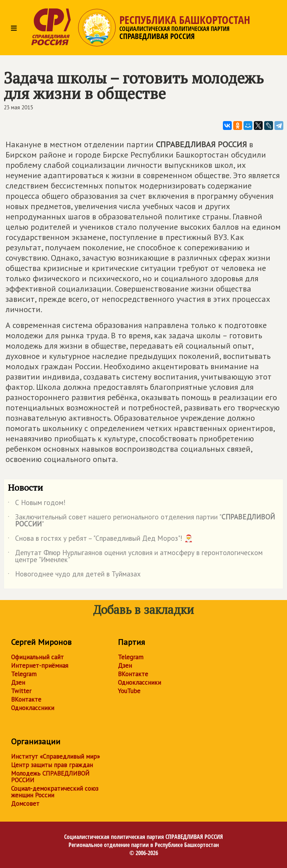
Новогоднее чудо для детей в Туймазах (74, 575)
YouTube (129, 691)
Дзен (18, 682)
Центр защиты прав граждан (52, 765)
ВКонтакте (26, 699)
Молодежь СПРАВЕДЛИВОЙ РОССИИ (50, 777)
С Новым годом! (37, 504)
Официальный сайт (37, 657)
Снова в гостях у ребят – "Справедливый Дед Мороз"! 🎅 (100, 540)
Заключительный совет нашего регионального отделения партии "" (141, 521)
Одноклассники (33, 708)
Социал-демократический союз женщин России (55, 792)
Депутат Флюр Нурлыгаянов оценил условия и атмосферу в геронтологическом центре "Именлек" (135, 557)
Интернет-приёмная (40, 666)
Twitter (21, 691)
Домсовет (25, 804)
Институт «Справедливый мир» (55, 756)
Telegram (24, 674)
